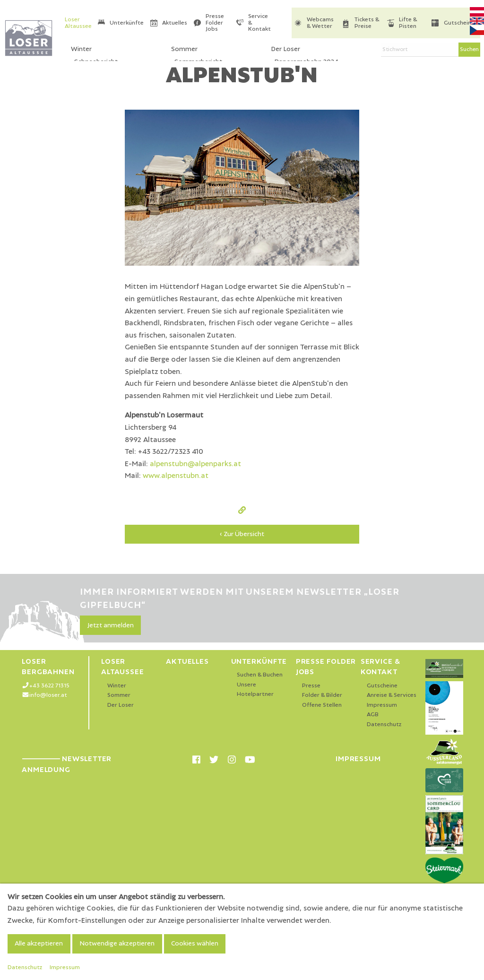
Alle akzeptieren (39, 944)
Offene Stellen (322, 705)
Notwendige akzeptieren (117, 944)
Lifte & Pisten (408, 23)
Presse (311, 686)
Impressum (382, 705)
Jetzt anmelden (111, 625)
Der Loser (121, 705)
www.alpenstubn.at (176, 476)
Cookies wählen (195, 944)
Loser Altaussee (78, 23)
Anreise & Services (392, 695)
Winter (117, 686)
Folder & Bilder (322, 695)
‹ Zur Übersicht (242, 534)
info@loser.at (48, 695)
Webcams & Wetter (320, 23)
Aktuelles (175, 23)
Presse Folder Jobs (215, 23)
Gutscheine (459, 23)
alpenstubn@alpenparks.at (195, 464)
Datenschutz (384, 724)
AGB (373, 715)
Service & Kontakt (259, 23)
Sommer (119, 695)
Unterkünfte (127, 23)
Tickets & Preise (367, 23)
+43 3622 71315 (49, 686)
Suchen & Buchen (260, 675)
